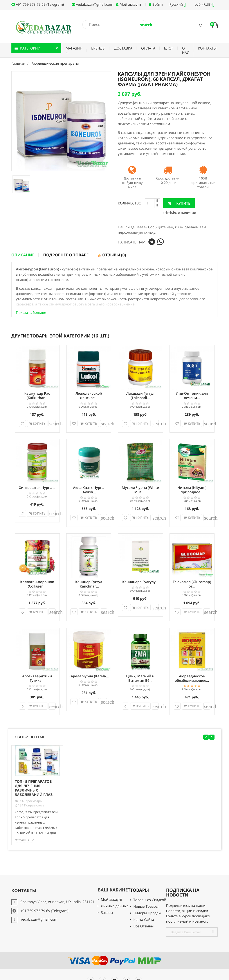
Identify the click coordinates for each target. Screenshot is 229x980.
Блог (169, 48)
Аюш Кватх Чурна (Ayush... (89, 490)
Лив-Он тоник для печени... (192, 396)
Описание (23, 255)
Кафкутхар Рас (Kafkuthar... (37, 396)
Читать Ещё (24, 840)
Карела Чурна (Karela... (89, 676)
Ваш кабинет (114, 890)
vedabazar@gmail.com (93, 4)
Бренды (98, 48)
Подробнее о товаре (66, 255)
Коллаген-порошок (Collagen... (37, 584)
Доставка (123, 48)
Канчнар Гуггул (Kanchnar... (89, 584)
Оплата (148, 48)
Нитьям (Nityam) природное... (192, 490)
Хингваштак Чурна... (37, 488)
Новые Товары (146, 907)
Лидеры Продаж (147, 913)
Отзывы (112, 255)
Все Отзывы (143, 926)
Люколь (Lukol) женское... (89, 396)
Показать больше (31, 312)
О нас (186, 50)
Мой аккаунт (112, 900)
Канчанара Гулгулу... (140, 582)
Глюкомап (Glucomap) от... (192, 584)
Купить (179, 203)
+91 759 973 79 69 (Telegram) (38, 4)
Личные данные (115, 906)
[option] (21, 184)
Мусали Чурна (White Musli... (140, 490)
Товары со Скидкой (150, 900)
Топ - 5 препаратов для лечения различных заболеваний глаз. (34, 788)
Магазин (74, 48)
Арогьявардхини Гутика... (37, 678)
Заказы (107, 913)
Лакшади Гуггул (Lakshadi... (140, 396)
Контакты (207, 48)
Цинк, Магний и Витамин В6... (140, 678)
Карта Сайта (144, 920)
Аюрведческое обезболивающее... (192, 678)
